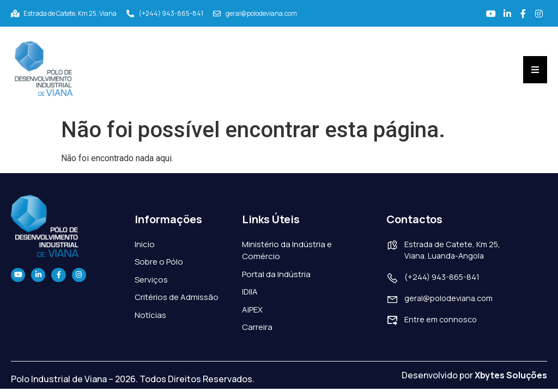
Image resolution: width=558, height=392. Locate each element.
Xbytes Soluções (511, 373)
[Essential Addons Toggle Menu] (535, 68)
